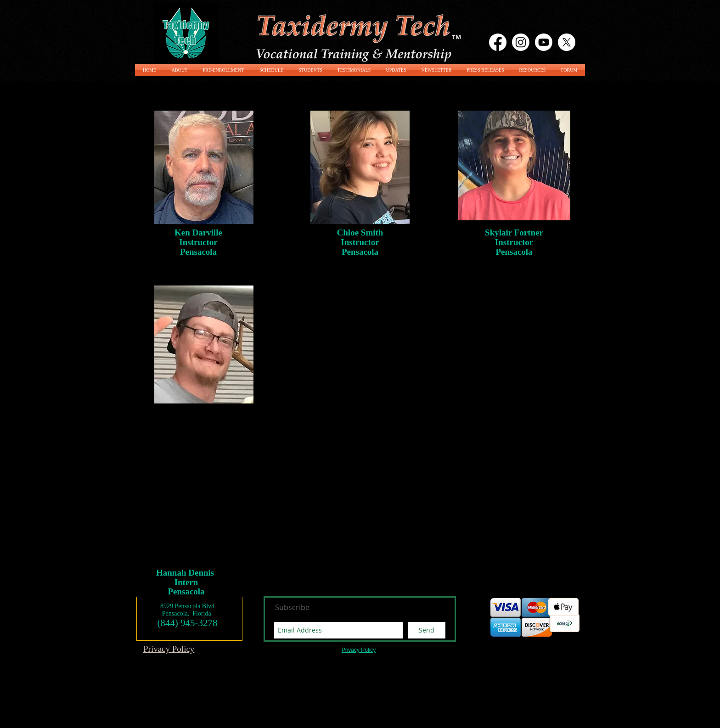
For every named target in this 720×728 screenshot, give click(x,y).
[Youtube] (544, 42)
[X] (567, 42)
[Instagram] (521, 42)
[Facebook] (498, 42)
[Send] (427, 630)
